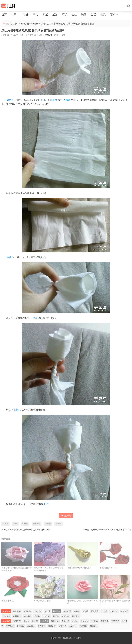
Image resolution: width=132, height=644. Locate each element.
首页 (4, 15)
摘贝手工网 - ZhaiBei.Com (63, 638)
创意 (103, 15)
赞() (66, 516)
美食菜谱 (31, 626)
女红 (74, 15)
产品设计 (83, 626)
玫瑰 (35, 318)
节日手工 (17, 621)
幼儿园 (35, 621)
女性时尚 (20, 626)
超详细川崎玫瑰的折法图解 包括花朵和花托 (111, 530)
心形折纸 (114, 611)
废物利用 (65, 621)
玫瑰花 (67, 100)
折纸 (45, 15)
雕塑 (84, 15)
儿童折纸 (38, 611)
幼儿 (36, 15)
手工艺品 (115, 621)
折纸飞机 (46, 616)
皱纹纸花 (95, 611)
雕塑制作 (84, 621)
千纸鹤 (37, 616)
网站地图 (77, 638)
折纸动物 (27, 616)
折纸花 (48, 524)
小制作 (25, 15)
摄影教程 (52, 626)
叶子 (47, 504)
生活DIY (95, 621)
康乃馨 (77, 611)
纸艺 (55, 15)
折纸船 (56, 616)
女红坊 (75, 621)
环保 (65, 15)
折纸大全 (25, 24)
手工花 (6, 524)
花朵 (15, 524)
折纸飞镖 (65, 616)
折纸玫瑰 (37, 24)
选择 (9, 257)
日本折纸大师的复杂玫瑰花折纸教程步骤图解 (30, 530)
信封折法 (17, 616)
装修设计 (73, 626)
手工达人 (10, 626)
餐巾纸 (10, 100)
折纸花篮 (6, 616)
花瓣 (16, 410)
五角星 (104, 611)
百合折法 (67, 611)
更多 (113, 15)
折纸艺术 (76, 616)
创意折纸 (27, 611)
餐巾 (55, 100)
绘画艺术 (62, 626)
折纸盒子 (124, 611)
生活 (93, 15)
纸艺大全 (55, 621)
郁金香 (85, 611)
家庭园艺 (41, 626)
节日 (14, 15)
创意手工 (105, 621)
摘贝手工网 (12, 24)
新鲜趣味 (94, 626)
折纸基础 (17, 611)
